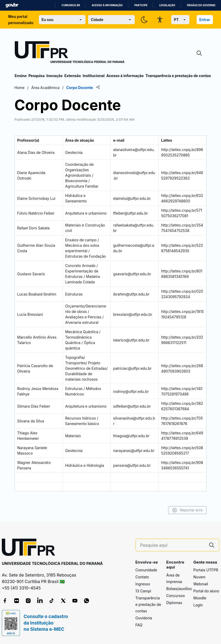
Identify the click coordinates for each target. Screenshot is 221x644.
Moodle (200, 598)
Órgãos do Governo (201, 5)
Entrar (205, 20)
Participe (141, 5)
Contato (142, 577)
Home (20, 88)
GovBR (12, 5)
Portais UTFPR (206, 570)
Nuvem (199, 577)
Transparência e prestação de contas (178, 76)
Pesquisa (37, 76)
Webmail (201, 584)
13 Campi (143, 591)
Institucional (94, 76)
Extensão (73, 76)
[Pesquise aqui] (172, 545)
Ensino (21, 76)
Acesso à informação (107, 5)
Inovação (54, 76)
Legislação (167, 5)
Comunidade (146, 570)
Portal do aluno (206, 591)
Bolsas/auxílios (179, 589)
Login (198, 605)
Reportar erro (187, 510)
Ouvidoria (144, 618)
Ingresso (143, 584)
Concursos (176, 596)
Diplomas (174, 603)
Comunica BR (71, 5)
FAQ (139, 625)
